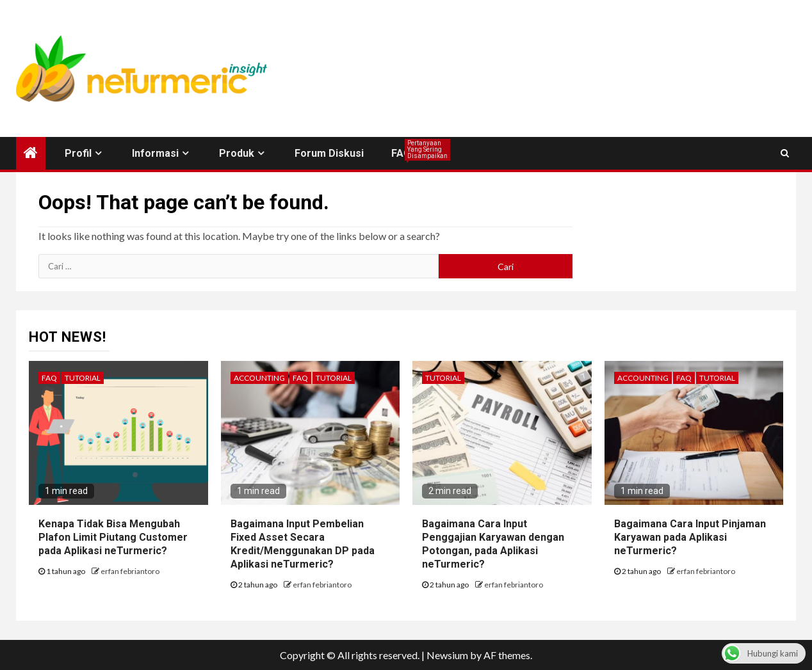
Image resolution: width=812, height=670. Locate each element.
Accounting (259, 378)
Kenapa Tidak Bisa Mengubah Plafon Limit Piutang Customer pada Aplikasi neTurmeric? (113, 537)
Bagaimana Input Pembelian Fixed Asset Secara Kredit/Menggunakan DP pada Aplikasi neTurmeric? (303, 544)
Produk (237, 153)
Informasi (155, 153)
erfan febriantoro (130, 571)
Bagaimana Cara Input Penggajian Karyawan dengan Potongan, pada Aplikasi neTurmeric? (493, 544)
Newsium (447, 655)
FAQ (401, 153)
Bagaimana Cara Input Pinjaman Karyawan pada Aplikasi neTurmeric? (690, 537)
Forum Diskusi (329, 153)
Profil (78, 153)
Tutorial (83, 378)
